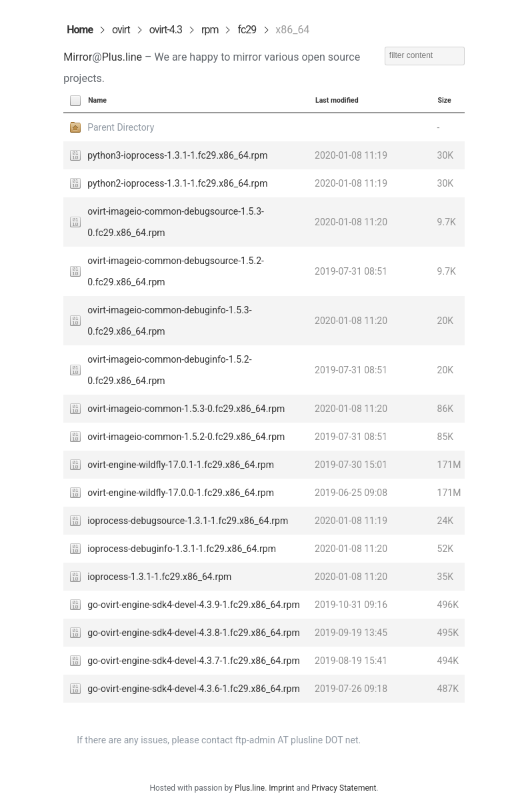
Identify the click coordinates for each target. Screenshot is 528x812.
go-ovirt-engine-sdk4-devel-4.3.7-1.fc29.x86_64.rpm (194, 661)
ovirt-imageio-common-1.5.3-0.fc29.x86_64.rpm (186, 409)
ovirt (121, 30)
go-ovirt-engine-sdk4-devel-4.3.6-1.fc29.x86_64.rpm (194, 689)
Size (445, 100)
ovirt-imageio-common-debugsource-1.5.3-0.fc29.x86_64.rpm (176, 222)
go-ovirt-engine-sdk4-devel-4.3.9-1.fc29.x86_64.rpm (194, 605)
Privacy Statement (344, 788)
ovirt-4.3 (166, 30)
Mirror (78, 57)
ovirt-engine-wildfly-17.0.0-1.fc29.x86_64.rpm (181, 493)
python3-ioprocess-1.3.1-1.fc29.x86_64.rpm (177, 155)
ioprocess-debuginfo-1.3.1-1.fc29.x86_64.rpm (182, 549)
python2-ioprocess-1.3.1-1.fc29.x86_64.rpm (177, 183)
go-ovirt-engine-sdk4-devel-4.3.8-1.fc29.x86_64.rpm (194, 633)
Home (80, 30)
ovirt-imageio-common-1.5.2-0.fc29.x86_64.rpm (186, 437)
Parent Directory (121, 127)
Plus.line (122, 57)
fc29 (247, 30)
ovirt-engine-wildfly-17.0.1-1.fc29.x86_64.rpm (181, 465)
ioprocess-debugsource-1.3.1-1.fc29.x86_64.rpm (188, 521)
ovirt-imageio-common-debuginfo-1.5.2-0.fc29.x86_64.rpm (169, 370)
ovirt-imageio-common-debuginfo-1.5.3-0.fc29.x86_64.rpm (169, 321)
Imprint (281, 788)
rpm (210, 30)
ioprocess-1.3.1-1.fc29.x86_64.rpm (159, 577)
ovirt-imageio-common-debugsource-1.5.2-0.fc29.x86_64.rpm (176, 271)
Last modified (337, 100)
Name (97, 100)
